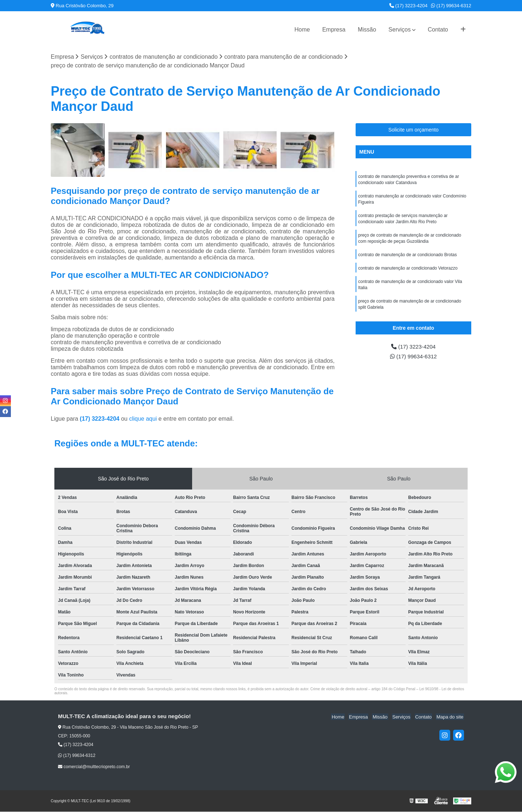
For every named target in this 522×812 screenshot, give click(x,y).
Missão (367, 30)
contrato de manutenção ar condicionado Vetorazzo (408, 271)
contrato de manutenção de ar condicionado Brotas (407, 258)
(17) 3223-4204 (409, 6)
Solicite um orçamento (413, 130)
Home (302, 30)
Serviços (400, 30)
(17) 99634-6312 (451, 6)
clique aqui (143, 419)
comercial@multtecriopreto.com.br (94, 767)
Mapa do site (450, 717)
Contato (438, 30)
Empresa (334, 30)
